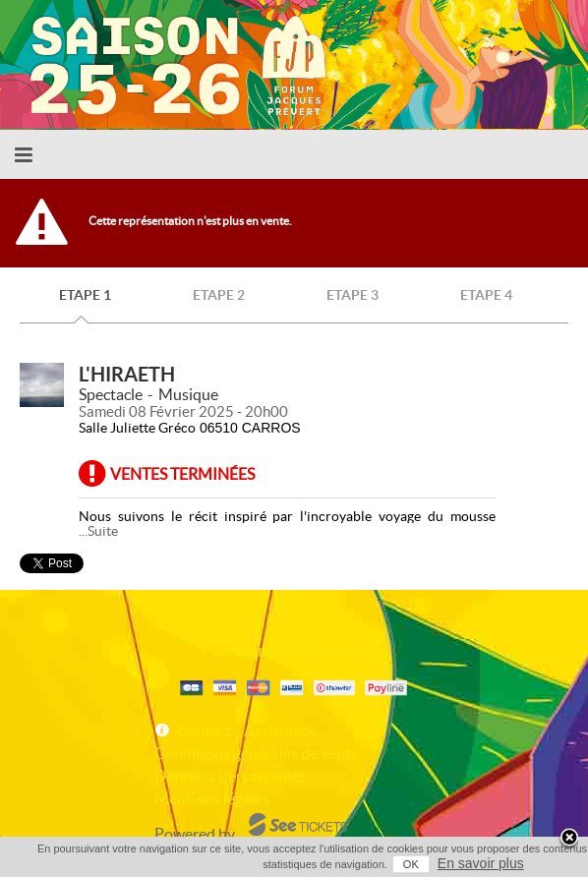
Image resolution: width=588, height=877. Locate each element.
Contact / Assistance (247, 731)
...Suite (98, 531)
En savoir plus (481, 863)
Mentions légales (212, 798)
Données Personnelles (230, 776)
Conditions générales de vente (257, 753)
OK (411, 864)
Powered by (195, 834)
